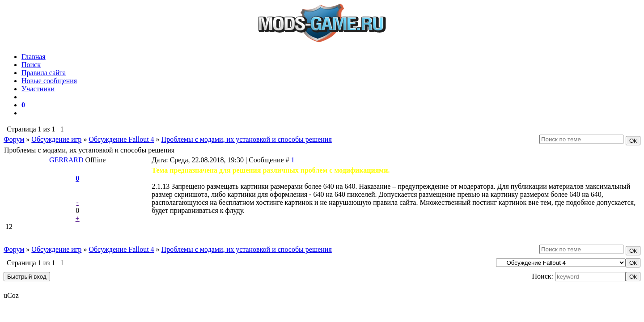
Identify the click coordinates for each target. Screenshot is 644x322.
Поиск (31, 65)
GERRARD (66, 160)
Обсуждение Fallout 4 (121, 139)
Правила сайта (44, 73)
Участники (38, 89)
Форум (14, 139)
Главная (34, 57)
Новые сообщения (49, 81)
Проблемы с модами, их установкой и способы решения (247, 139)
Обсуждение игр (56, 139)
